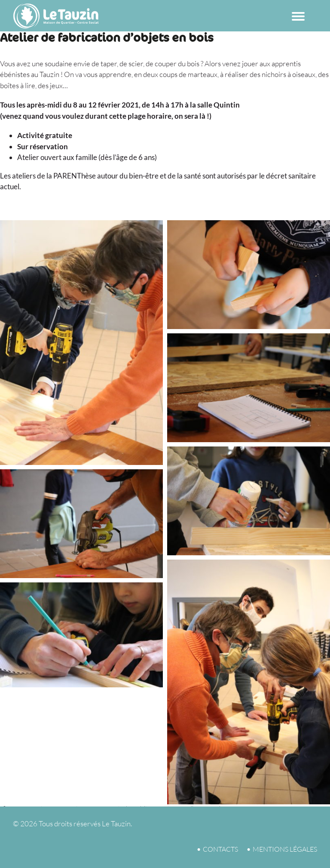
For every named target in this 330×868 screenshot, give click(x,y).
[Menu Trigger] (298, 14)
